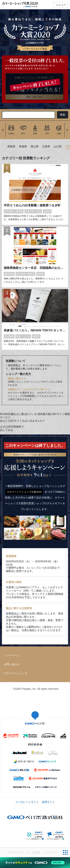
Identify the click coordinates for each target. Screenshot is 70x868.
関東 (35, 134)
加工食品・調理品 (14, 211)
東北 (23, 134)
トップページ (12, 655)
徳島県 (47, 211)
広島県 (46, 147)
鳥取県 (11, 147)
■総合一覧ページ (17, 378)
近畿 (59, 134)
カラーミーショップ (15, 673)
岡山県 (35, 147)
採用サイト (48, 802)
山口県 (58, 147)
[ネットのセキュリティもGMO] (35, 863)
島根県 (23, 147)
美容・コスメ (23, 336)
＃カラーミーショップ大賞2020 (24, 492)
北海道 (11, 134)
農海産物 (9, 274)
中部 (47, 134)
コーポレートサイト (27, 802)
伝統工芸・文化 (33, 211)
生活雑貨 (9, 336)
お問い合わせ (12, 664)
